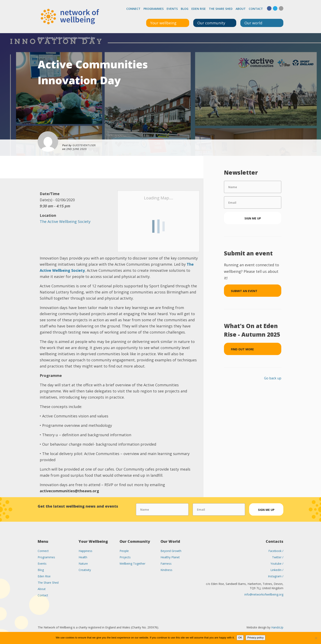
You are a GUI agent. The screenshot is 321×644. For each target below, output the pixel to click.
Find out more (242, 349)
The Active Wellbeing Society (65, 221)
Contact (256, 9)
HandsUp (277, 627)
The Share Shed (221, 9)
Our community (211, 23)
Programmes (154, 9)
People (124, 551)
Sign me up (253, 218)
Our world (253, 23)
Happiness (85, 551)
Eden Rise (199, 9)
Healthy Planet (170, 557)
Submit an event (244, 291)
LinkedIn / (277, 570)
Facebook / (276, 551)
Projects (125, 557)
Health (83, 557)
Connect (133, 9)
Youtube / (277, 564)
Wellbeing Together (132, 564)
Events (172, 9)
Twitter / (278, 557)
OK (240, 638)
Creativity (85, 570)
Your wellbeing (163, 23)
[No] (316, 638)
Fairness (166, 564)
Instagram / (276, 576)
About (241, 9)
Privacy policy (255, 638)
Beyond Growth (171, 551)
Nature (83, 564)
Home (41, 38)
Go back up (273, 378)
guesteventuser (84, 145)
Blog (185, 9)
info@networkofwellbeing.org (264, 594)
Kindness (166, 570)
